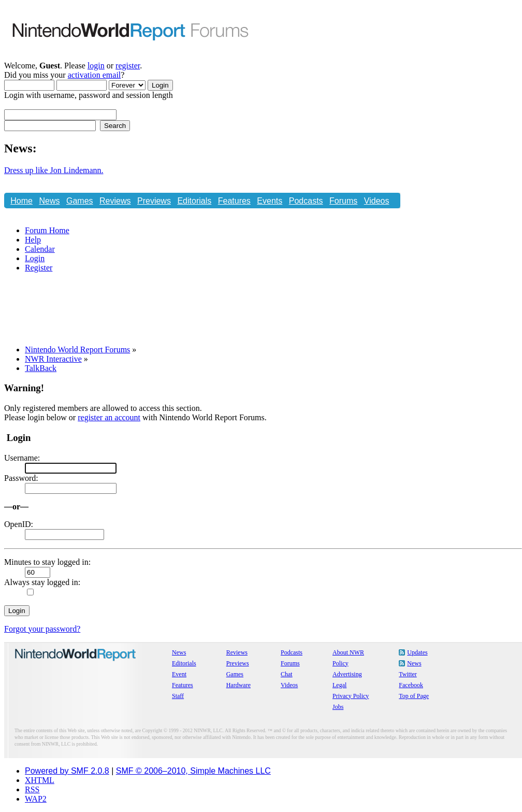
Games (80, 201)
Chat (19, 217)
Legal (339, 685)
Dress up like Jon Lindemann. (54, 170)
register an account (109, 417)
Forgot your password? (42, 629)
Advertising (347, 674)
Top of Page (414, 696)
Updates (417, 652)
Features (234, 201)
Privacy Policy (351, 696)
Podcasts (306, 201)
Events (270, 201)
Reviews (115, 201)
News (49, 201)
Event (179, 674)
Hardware (238, 685)
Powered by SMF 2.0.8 (67, 771)
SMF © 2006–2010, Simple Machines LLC (193, 771)
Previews (154, 201)
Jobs (338, 707)
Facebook (411, 685)
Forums (343, 201)
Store (45, 217)
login (96, 66)
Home (21, 201)
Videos (377, 201)
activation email (95, 75)
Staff (178, 696)
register (128, 66)
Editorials (194, 201)
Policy (340, 663)
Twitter (408, 674)
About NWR (348, 652)
